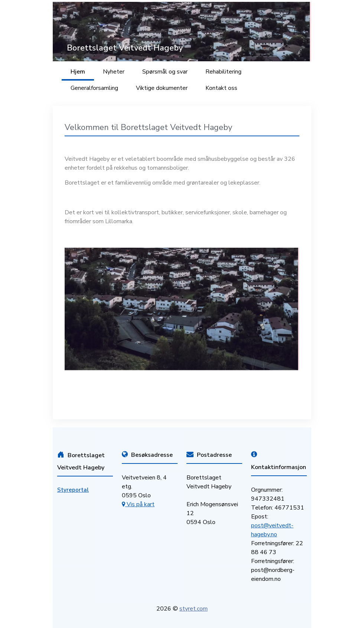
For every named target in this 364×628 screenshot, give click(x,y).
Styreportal (73, 490)
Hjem (78, 72)
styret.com (194, 609)
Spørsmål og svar (165, 72)
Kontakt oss (221, 88)
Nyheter (114, 72)
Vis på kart (138, 504)
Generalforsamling (94, 88)
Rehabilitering (223, 72)
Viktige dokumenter (162, 88)
